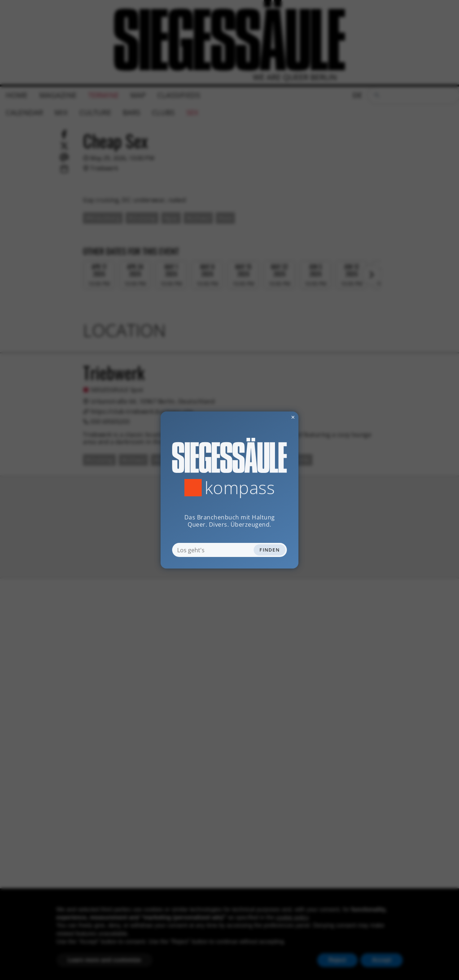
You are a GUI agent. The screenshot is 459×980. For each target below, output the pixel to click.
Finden (270, 550)
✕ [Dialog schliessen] (275, 417)
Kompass (240, 488)
